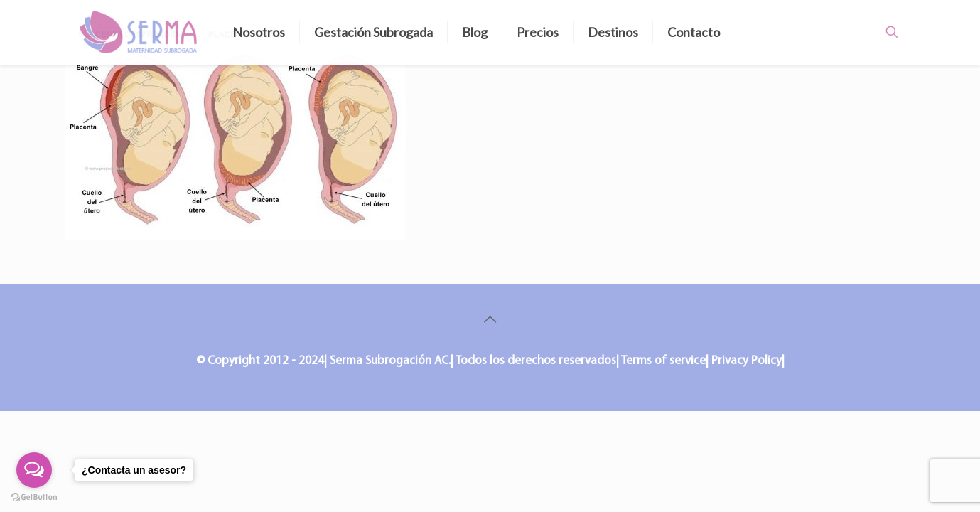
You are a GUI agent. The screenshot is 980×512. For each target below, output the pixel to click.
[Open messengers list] (34, 470)
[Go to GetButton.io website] (34, 497)
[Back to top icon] (490, 321)
